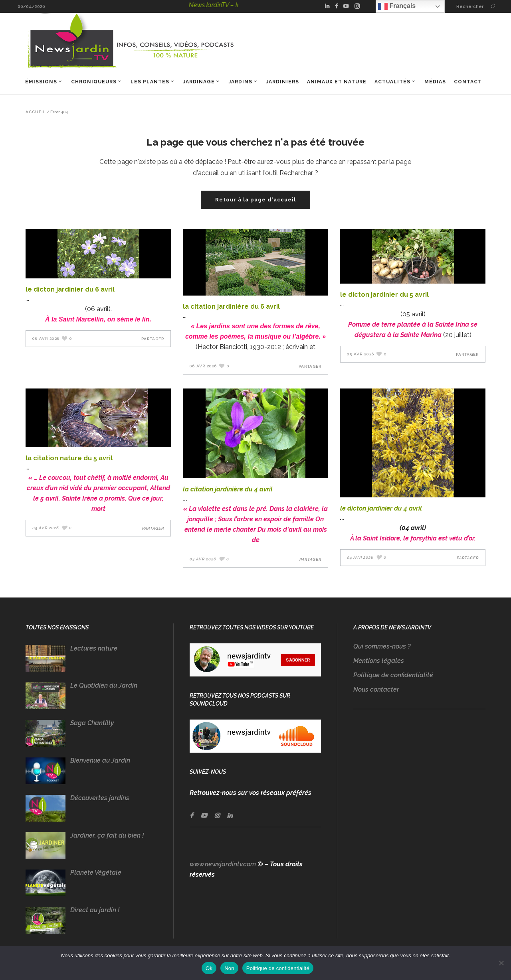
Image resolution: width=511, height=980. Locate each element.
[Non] (501, 963)
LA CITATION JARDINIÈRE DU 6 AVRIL (231, 307)
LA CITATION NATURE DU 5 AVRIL (69, 458)
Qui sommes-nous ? (382, 646)
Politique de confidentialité (393, 675)
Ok (209, 968)
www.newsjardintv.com (223, 864)
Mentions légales (379, 661)
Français (397, 6)
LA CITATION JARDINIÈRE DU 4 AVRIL (228, 489)
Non (229, 968)
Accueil (36, 112)
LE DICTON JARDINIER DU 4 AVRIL (381, 508)
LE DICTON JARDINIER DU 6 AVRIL (70, 289)
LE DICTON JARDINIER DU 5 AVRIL (384, 295)
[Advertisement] (419, 794)
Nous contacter (376, 689)
